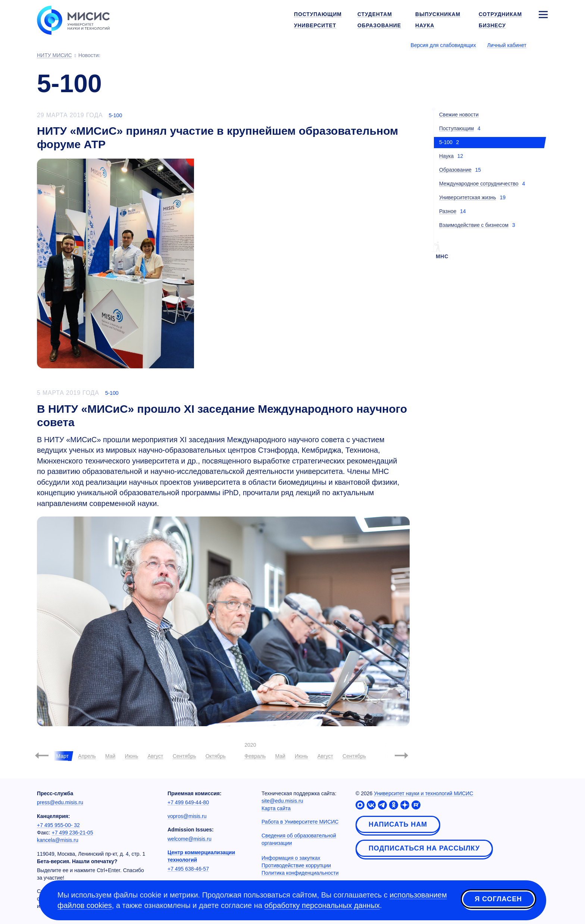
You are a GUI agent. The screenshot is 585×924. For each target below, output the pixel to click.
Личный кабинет (507, 45)
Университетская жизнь (468, 197)
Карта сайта (276, 808)
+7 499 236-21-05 (73, 833)
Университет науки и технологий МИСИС (423, 793)
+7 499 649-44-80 (188, 802)
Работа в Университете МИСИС (300, 822)
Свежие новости (459, 115)
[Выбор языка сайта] (543, 45)
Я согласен (498, 899)
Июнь (132, 756)
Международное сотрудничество (479, 184)
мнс (442, 256)
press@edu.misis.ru (60, 802)
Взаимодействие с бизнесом (474, 225)
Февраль (255, 756)
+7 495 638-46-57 (188, 869)
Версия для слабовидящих (443, 45)
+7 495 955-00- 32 (58, 825)
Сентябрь (184, 756)
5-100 (115, 115)
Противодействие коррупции (296, 865)
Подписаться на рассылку (424, 848)
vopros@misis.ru (187, 816)
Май (110, 756)
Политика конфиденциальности (300, 873)
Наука (446, 156)
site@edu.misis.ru (282, 801)
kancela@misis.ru (58, 840)
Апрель (87, 756)
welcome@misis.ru (190, 839)
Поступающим (456, 128)
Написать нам (398, 824)
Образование (455, 170)
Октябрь (216, 756)
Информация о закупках (291, 858)
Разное (448, 211)
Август (155, 756)
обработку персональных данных (322, 905)
